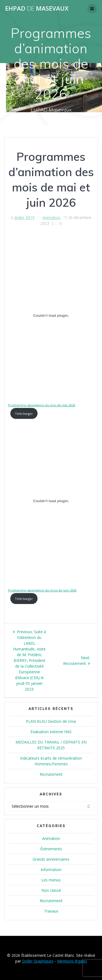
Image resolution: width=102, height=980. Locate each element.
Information (51, 870)
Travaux (51, 911)
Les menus (51, 880)
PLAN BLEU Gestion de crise (51, 721)
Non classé (51, 890)
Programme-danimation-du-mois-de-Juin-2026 (42, 590)
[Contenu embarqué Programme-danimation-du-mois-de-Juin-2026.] (51, 501)
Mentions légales (72, 961)
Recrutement (51, 774)
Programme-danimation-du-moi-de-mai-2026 (42, 405)
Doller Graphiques (38, 961)
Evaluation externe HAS (51, 732)
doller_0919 (24, 217)
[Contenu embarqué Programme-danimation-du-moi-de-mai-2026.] (51, 316)
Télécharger (24, 414)
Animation (51, 217)
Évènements (51, 849)
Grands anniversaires (51, 859)
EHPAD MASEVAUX (37, 8)
